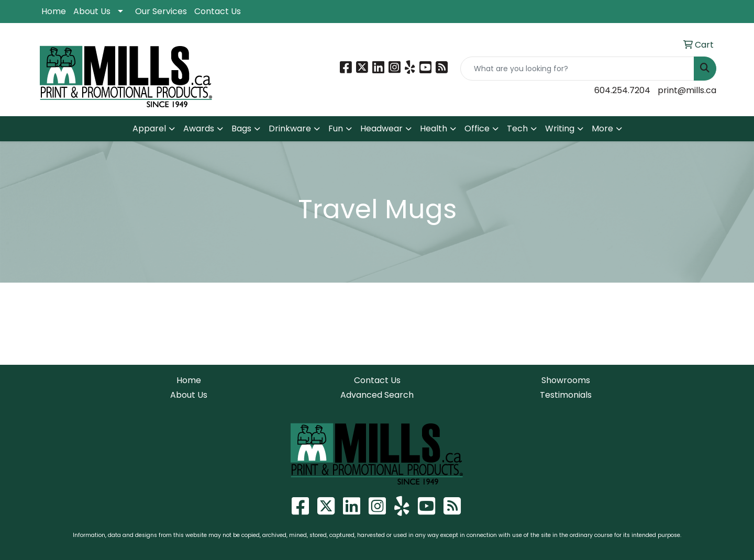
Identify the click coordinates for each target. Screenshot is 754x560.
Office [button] (477, 128)
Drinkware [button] (290, 128)
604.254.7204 (622, 90)
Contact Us (218, 11)
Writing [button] (560, 128)
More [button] (602, 128)
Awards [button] (199, 128)
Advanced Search (377, 395)
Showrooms (566, 380)
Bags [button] (241, 128)
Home (54, 11)
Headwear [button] (381, 128)
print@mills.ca (687, 90)
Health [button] (434, 128)
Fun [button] (336, 128)
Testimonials (566, 395)
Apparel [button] (149, 128)
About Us (92, 11)
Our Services (161, 11)
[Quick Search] (577, 69)
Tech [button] (517, 128)
